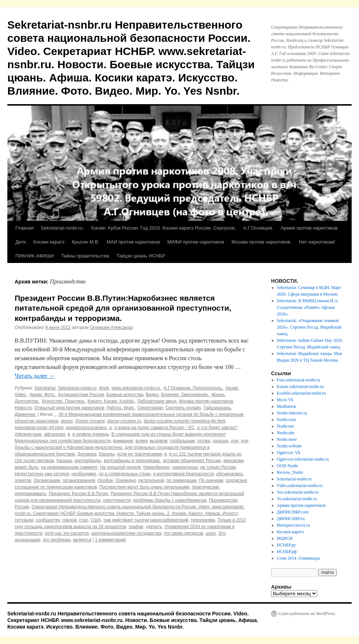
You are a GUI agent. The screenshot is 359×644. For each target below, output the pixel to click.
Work (104, 388)
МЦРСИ (285, 538)
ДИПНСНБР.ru (291, 519)
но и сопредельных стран (125, 474)
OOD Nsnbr (288, 466)
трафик (136, 527)
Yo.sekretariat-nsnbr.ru (297, 499)
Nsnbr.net (285, 426)
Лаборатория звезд (157, 401)
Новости (23, 408)
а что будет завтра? (217, 428)
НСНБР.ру (286, 545)
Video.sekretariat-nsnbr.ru (300, 486)
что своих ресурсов (184, 533)
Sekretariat (45, 388)
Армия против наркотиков (309, 228)
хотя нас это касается (67, 533)
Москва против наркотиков (206, 401)
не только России (218, 467)
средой (69, 520)
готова (203, 441)
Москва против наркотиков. (262, 242)
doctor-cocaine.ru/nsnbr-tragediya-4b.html (184, 421)
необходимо (84, 474)
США (96, 520)
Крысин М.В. (86, 242)
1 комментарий (110, 540)
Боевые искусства (125, 395)
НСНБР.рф (287, 552)
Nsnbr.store (287, 439)
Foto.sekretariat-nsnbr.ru (299, 380)
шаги (210, 533)
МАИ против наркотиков (133, 242)
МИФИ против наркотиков (196, 242)
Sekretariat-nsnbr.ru (77, 388)
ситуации (24, 520)
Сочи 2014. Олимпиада (298, 558)
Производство (223, 500)
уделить (154, 527)
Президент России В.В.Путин (78, 494)
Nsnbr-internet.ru (292, 413)
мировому (233, 461)
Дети (21, 242)
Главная (24, 228)
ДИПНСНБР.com (293, 512)
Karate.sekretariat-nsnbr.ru (300, 387)
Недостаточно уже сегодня (42, 474)
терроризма (203, 520)
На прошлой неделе (121, 467)
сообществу (48, 520)
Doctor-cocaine (90, 421)
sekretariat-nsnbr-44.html (39, 428)
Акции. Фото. (42, 395)
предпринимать (30, 494)
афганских (55, 434)
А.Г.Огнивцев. (258, 228)
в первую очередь (91, 434)
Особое (105, 480)
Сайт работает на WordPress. (307, 614)
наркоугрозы (185, 467)
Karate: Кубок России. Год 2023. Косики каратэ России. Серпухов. (164, 228)
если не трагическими (140, 454)
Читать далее (35, 376)
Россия (22, 507)
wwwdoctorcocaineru (86, 428)
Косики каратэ (49, 242)
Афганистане (28, 434)
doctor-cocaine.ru (124, 421)
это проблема (56, 540)
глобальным (182, 441)
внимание (123, 441)
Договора (87, 454)
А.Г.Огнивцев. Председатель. (193, 388)
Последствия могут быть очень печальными (144, 487)
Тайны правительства (85, 256)
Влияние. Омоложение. (185, 395)
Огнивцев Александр (112, 328)
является (82, 540)
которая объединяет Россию (192, 461)
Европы (107, 454)
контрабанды (88, 461)
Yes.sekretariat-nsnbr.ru (298, 492)
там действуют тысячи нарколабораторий (146, 520)
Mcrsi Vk (285, 400)
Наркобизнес (156, 467)
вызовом (159, 441)
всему (141, 441)
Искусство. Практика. (63, 401)
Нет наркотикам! (317, 242)
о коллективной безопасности (184, 474)
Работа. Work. (121, 408)
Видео (152, 395)
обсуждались (230, 474)
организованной (79, 480)
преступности (117, 500)
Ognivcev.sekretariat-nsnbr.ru (303, 459)
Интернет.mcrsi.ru (293, 525)
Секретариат (150, 408)
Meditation (287, 406)
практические (206, 487)
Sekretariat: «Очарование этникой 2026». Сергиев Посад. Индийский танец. (309, 327)
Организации (47, 480)
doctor (67, 421)
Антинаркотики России (81, 395)
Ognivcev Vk (289, 453)
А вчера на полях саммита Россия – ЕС (154, 428)
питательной (151, 480)
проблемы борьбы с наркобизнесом (170, 500)
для (235, 441)
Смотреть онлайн (183, 408)
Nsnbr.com (286, 420)
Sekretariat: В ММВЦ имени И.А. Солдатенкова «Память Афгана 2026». (308, 307)
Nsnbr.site (286, 433)
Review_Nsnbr (290, 472)
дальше (220, 441)
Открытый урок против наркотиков (69, 408)
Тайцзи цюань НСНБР (141, 256)
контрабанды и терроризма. (132, 461)
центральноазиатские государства (126, 533)
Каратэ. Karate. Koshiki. (111, 401)
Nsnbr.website (289, 446)
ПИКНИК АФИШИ (35, 256)
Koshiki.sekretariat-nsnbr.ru (301, 393)
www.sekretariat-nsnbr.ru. (136, 388)
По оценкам (211, 480)
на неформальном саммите (69, 467)
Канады (64, 461)
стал (84, 520)
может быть (27, 467)
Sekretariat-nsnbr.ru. (62, 228)
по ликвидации (182, 480)
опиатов (23, 480)
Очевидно (126, 480)
